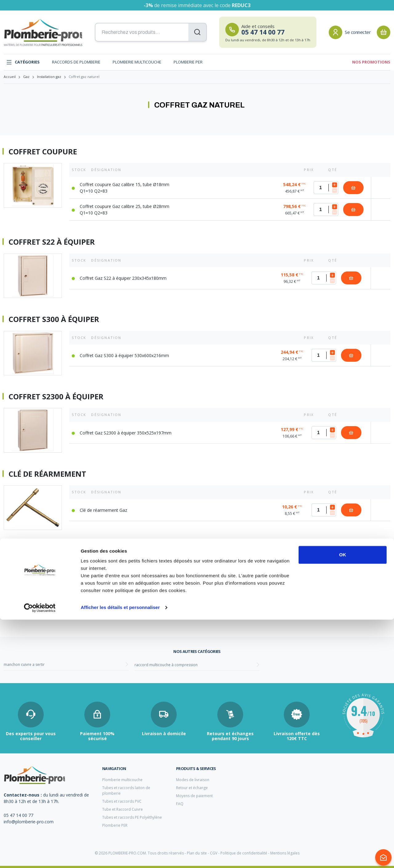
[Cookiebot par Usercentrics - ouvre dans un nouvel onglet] (40, 856)
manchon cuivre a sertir (24, 664)
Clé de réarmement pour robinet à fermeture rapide (116, 551)
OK (343, 803)
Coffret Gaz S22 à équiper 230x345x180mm (123, 278)
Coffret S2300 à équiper (56, 397)
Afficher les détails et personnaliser (120, 856)
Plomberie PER (188, 62)
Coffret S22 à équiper (52, 242)
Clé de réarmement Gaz (103, 510)
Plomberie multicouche (137, 62)
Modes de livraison (193, 780)
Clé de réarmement (47, 474)
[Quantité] (326, 188)
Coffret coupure (43, 152)
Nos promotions (371, 62)
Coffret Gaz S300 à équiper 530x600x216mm (124, 355)
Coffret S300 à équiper (54, 319)
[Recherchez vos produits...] (151, 32)
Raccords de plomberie (76, 62)
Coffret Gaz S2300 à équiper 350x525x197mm (126, 433)
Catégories (23, 62)
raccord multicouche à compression (166, 665)
